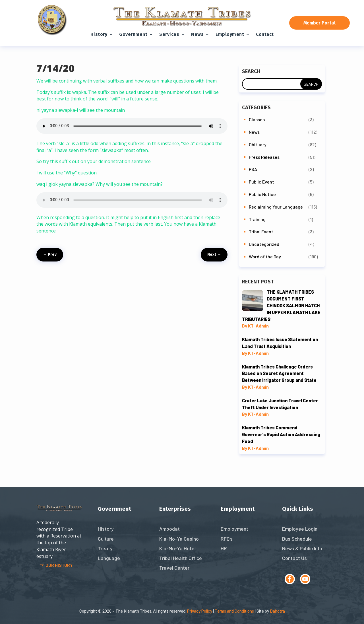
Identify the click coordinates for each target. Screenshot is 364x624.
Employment (230, 34)
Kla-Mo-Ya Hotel (177, 548)
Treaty (105, 548)
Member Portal (319, 23)
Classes (257, 119)
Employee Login (300, 529)
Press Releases (264, 157)
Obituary (258, 144)
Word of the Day (265, 257)
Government (133, 34)
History (99, 34)
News (197, 34)
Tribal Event (261, 231)
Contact (265, 34)
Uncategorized (264, 244)
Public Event (261, 182)
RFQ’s (227, 539)
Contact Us (294, 558)
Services (169, 34)
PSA (253, 169)
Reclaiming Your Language (276, 207)
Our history (59, 565)
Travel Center (174, 568)
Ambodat (169, 529)
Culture (106, 539)
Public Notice (262, 194)
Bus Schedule (297, 539)
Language (109, 558)
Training (257, 219)
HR (224, 548)
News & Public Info (302, 548)
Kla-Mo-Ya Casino (179, 539)
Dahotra (277, 611)
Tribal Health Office (181, 558)
